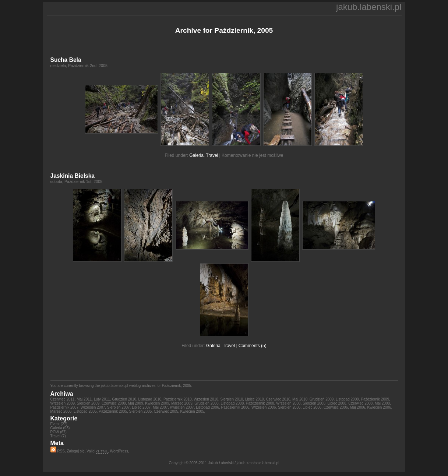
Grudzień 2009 (322, 399)
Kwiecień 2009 (157, 403)
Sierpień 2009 (88, 403)
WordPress (119, 451)
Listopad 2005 (85, 411)
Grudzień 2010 (124, 399)
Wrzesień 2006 (264, 407)
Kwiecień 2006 (379, 407)
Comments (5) (253, 346)
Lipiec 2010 (255, 399)
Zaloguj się (75, 451)
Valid (97, 451)
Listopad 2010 (150, 399)
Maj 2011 (84, 399)
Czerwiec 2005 (166, 411)
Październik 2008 (260, 403)
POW (55, 432)
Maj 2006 (358, 407)
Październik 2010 (178, 399)
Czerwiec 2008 (360, 403)
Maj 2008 (382, 403)
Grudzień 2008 (207, 403)
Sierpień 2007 (119, 407)
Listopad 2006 (207, 407)
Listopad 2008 (232, 403)
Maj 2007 (160, 407)
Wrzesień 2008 (288, 403)
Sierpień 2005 (141, 411)
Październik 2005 (113, 411)
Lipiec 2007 (141, 407)
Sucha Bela (66, 60)
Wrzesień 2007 (93, 407)
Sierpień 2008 (314, 403)
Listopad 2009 (347, 399)
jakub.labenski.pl (369, 7)
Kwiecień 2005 (192, 411)
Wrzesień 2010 (206, 399)
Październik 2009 (375, 399)
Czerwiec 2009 (114, 403)
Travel (212, 155)
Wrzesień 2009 (63, 403)
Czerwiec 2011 (63, 399)
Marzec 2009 (182, 403)
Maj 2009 (136, 403)
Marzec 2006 (61, 411)
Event (55, 424)
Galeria (196, 155)
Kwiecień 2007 (182, 407)
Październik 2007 (65, 407)
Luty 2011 (102, 399)
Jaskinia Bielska (73, 176)
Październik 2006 (235, 407)
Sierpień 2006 (289, 407)
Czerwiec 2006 (336, 407)
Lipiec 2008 (337, 403)
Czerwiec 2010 (278, 399)
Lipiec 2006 (312, 407)
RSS (58, 451)
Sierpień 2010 (232, 399)
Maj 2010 (300, 399)
